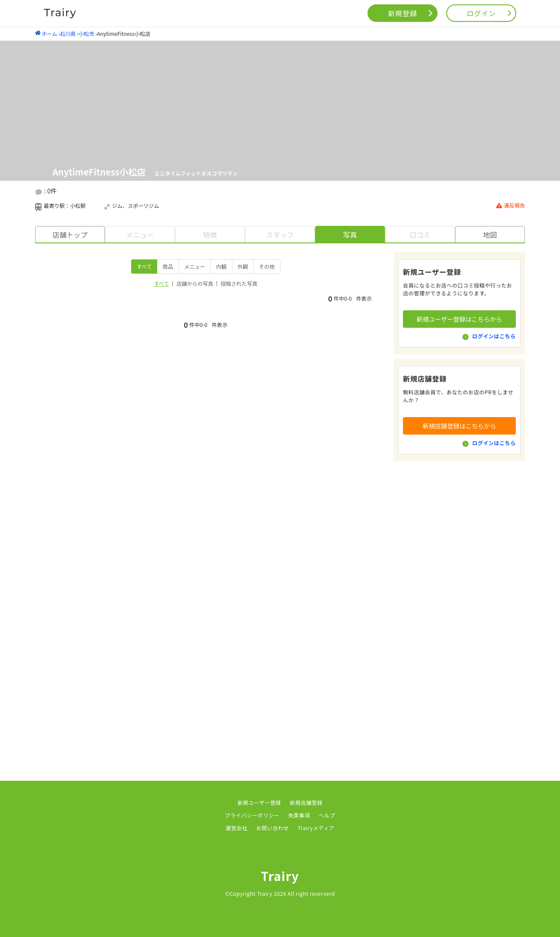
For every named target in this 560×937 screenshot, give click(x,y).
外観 (243, 266)
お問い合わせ (272, 828)
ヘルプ (327, 815)
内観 (221, 266)
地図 (490, 235)
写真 (350, 235)
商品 (168, 266)
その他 (267, 266)
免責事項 (299, 815)
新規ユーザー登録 (259, 802)
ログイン (481, 13)
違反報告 (511, 205)
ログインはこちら (494, 336)
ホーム (46, 33)
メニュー (140, 235)
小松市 (86, 33)
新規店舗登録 (306, 802)
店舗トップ (70, 235)
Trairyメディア (316, 828)
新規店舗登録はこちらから (459, 426)
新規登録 (403, 13)
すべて (144, 266)
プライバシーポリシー (252, 815)
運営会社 (237, 828)
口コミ (420, 235)
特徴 (210, 235)
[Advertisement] (459, 597)
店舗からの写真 (195, 284)
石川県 (68, 33)
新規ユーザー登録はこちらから (459, 319)
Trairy (280, 876)
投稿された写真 (239, 284)
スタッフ (280, 235)
